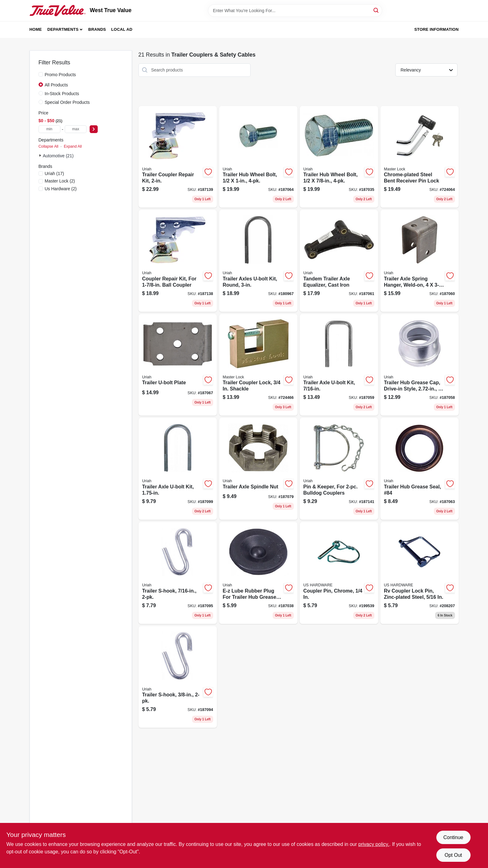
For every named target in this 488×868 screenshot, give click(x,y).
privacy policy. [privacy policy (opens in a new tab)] (374, 844)
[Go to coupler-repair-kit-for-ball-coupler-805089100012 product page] (178, 261)
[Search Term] (295, 11)
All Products (56, 85)
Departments (63, 29)
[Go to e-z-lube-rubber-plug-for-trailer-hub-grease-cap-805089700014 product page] (258, 573)
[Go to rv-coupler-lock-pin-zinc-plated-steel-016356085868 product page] (420, 573)
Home (36, 29)
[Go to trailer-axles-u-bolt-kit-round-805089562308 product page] (258, 261)
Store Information (436, 29)
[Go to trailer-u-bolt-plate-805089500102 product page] (178, 365)
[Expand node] (41, 155)
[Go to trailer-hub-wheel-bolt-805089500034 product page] (339, 157)
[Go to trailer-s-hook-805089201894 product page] (178, 573)
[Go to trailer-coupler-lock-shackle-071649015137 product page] (258, 365)
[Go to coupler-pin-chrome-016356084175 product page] (339, 573)
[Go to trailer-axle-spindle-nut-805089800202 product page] (258, 469)
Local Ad (122, 29)
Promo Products (60, 75)
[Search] (376, 10)
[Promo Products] (41, 74)
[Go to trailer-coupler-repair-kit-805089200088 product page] (178, 157)
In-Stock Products (62, 94)
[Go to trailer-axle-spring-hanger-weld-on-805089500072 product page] (420, 261)
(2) (60, 181)
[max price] (76, 129)
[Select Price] (94, 129)
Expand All (73, 146)
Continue (453, 837)
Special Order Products (67, 102)
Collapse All (49, 146)
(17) (54, 173)
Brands (97, 29)
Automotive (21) (58, 156)
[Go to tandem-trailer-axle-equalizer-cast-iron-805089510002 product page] (339, 261)
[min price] (49, 129)
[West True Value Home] (58, 11)
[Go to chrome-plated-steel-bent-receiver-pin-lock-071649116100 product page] (420, 157)
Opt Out (453, 855)
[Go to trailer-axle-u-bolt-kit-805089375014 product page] (178, 469)
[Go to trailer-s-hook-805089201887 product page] (178, 677)
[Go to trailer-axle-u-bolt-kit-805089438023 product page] (339, 365)
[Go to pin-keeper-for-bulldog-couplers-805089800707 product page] (339, 469)
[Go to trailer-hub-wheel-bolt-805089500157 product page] (258, 157)
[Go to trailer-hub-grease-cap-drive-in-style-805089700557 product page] (420, 365)
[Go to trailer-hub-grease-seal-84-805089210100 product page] (420, 469)
